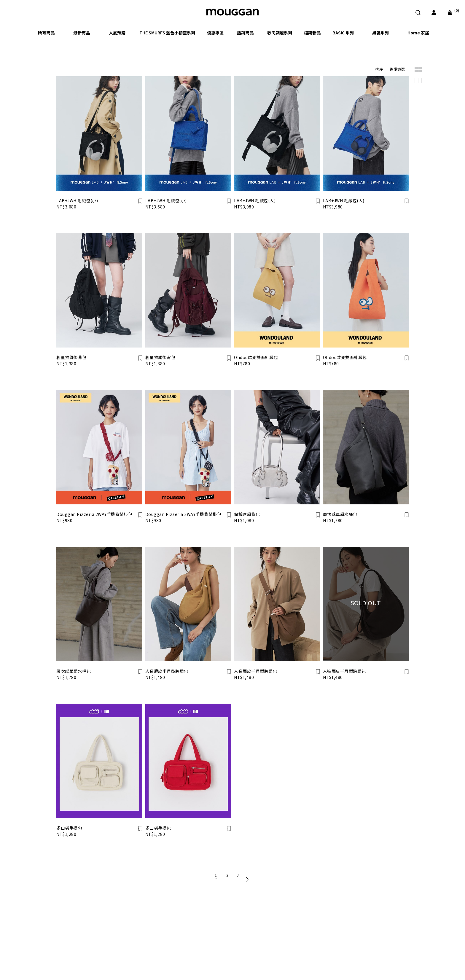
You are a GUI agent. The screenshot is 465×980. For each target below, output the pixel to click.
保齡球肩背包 (247, 514)
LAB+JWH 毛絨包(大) (255, 200)
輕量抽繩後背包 (71, 357)
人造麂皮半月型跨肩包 (167, 671)
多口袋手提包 (69, 828)
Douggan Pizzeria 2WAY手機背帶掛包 (94, 514)
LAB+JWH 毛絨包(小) (77, 200)
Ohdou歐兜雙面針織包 (256, 357)
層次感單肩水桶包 (340, 514)
